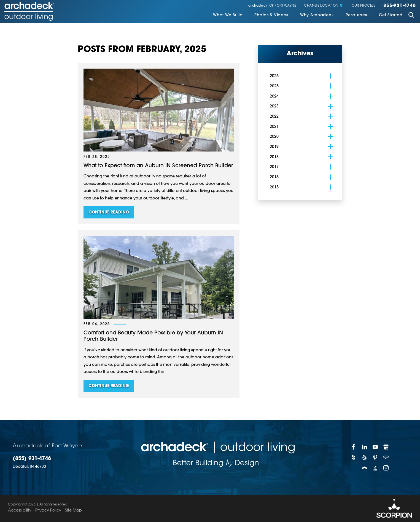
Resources (356, 15)
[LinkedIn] (364, 447)
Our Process (364, 6)
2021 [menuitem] (274, 127)
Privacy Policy (48, 511)
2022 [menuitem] (274, 117)
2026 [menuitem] (274, 76)
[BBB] (375, 468)
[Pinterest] (375, 457)
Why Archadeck (317, 15)
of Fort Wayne (272, 6)
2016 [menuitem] (274, 177)
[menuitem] (228, 16)
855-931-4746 (400, 6)
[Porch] (364, 468)
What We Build (228, 15)
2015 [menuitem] (274, 187)
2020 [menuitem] (274, 137)
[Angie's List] (386, 457)
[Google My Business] (386, 447)
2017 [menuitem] (274, 167)
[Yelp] (364, 457)
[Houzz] (354, 457)
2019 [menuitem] (274, 147)
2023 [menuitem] (274, 106)
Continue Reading (109, 213)
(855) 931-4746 (32, 459)
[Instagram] (386, 468)
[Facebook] (354, 447)
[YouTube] (375, 447)
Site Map (73, 511)
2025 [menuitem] (274, 86)
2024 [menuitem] (274, 97)
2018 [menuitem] (274, 157)
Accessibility (20, 511)
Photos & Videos (271, 15)
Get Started (391, 15)
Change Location (323, 6)
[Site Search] (411, 16)
